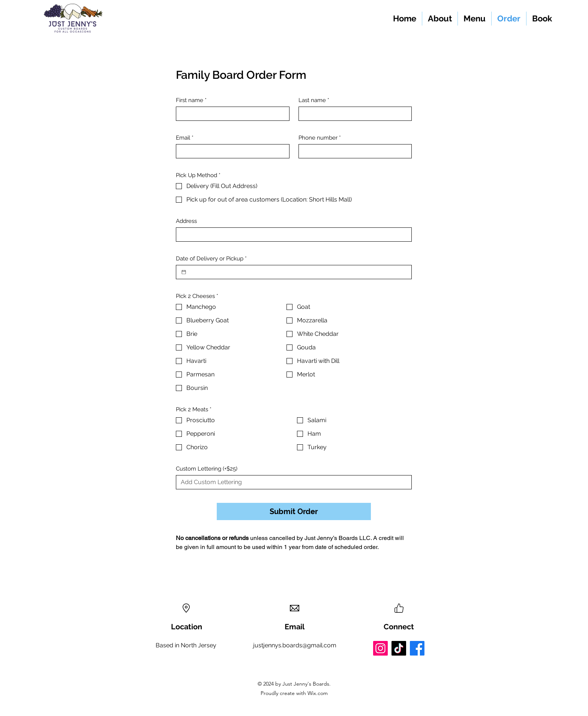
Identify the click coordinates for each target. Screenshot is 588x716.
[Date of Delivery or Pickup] (184, 272)
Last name (314, 100)
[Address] (292, 235)
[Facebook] (417, 648)
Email (185, 138)
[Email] (230, 151)
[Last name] (353, 114)
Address (186, 221)
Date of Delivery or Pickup (211, 259)
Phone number (320, 138)
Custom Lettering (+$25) (207, 469)
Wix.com (317, 693)
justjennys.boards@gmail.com (295, 645)
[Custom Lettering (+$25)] (292, 482)
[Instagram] (380, 648)
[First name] (230, 114)
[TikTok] (399, 648)
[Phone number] (353, 151)
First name (191, 100)
